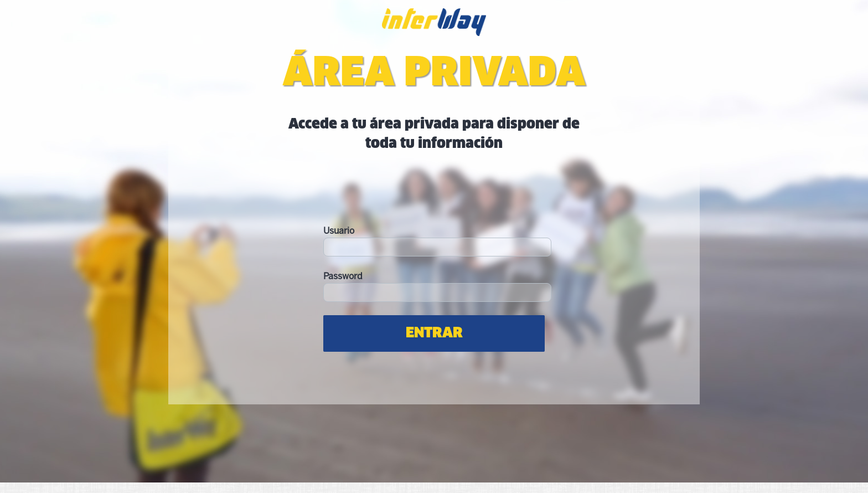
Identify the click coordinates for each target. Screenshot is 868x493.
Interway (434, 29)
